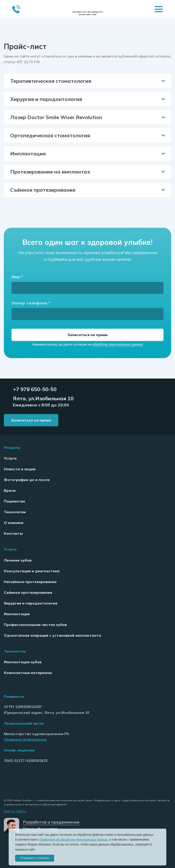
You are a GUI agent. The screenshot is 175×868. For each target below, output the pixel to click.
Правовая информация (25, 739)
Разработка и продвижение (51, 822)
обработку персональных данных (118, 344)
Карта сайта (15, 811)
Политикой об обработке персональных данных (74, 840)
